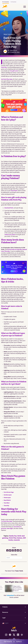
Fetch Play (4, 67)
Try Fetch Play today (7, 521)
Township (6, 506)
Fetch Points (14, 191)
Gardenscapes (8, 495)
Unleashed (10, 595)
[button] (5, 6)
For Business (13, 2)
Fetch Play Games (15, 538)
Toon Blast (7, 503)
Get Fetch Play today (7, 79)
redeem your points (10, 235)
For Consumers (6, 2)
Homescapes (7, 498)
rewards (17, 540)
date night (10, 529)
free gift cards (14, 71)
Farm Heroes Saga (9, 492)
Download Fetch (9, 208)
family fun (13, 536)
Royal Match (7, 500)
